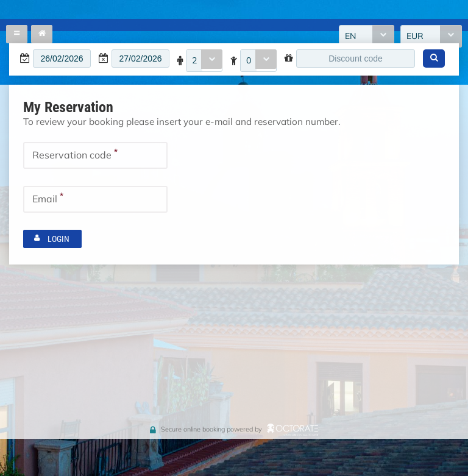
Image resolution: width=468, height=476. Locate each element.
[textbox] (62, 59)
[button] (434, 59)
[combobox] (204, 61)
